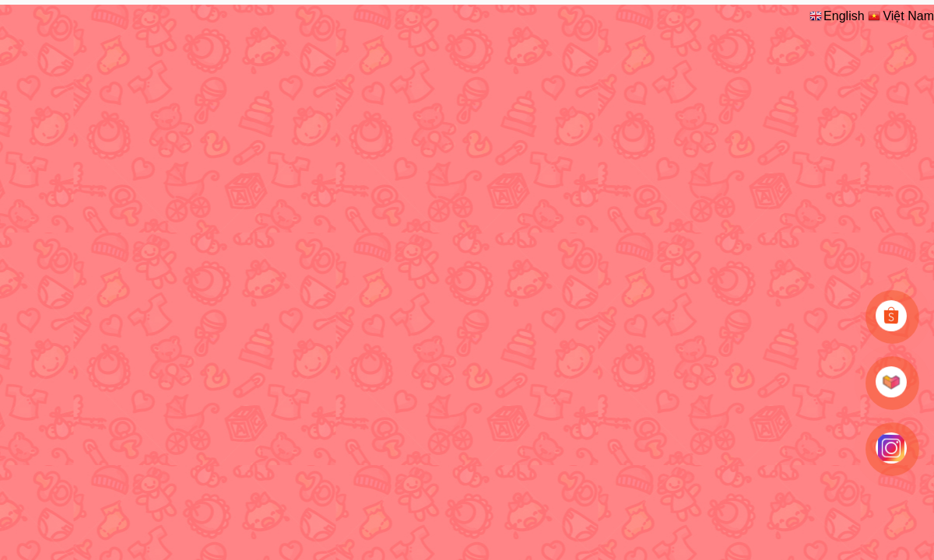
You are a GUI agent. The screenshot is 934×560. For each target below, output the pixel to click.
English (836, 16)
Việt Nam (901, 16)
